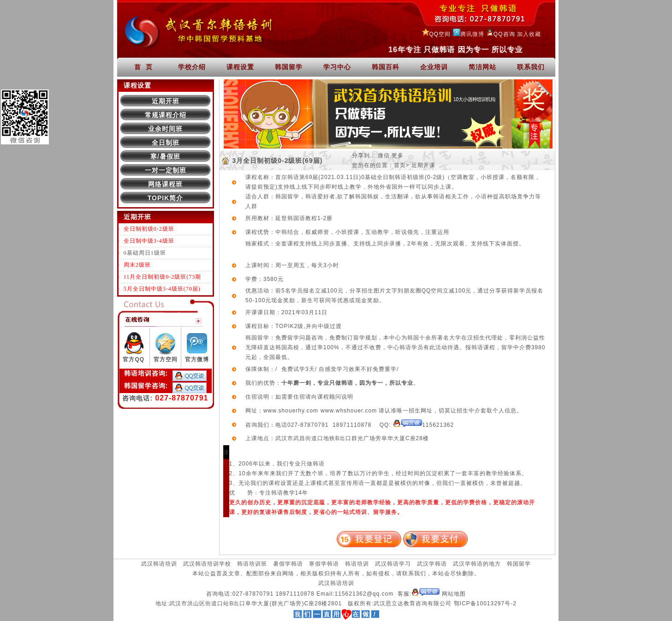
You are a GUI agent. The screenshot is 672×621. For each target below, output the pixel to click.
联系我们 (531, 67)
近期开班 (166, 101)
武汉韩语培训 (159, 564)
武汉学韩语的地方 (477, 564)
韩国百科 (386, 67)
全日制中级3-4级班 (149, 241)
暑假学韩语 (288, 564)
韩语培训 (357, 564)
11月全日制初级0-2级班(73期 (163, 277)
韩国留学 (289, 67)
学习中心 (337, 67)
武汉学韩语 (432, 564)
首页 (400, 165)
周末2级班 (137, 265)
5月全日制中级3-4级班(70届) (162, 289)
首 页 (143, 67)
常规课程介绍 (166, 115)
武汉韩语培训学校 (207, 564)
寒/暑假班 (165, 156)
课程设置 (240, 67)
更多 (398, 155)
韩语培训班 (252, 564)
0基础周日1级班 (145, 253)
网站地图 (454, 594)
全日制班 (166, 143)
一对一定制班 (166, 170)
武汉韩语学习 (393, 564)
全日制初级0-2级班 (149, 229)
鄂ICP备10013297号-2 (485, 603)
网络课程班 (165, 184)
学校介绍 (192, 67)
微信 (384, 155)
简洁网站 (482, 67)
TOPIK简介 (166, 198)
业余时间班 (165, 129)
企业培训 (434, 67)
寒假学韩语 (324, 564)
